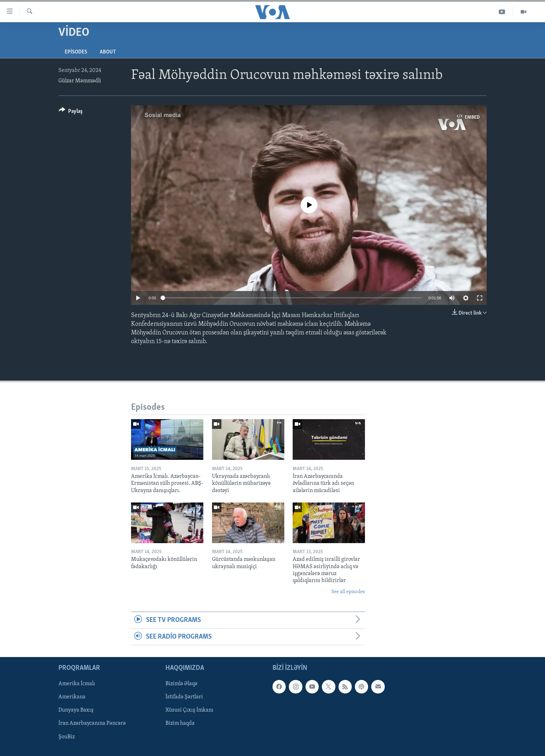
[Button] (71, 112)
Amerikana (72, 697)
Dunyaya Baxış (76, 710)
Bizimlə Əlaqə (181, 684)
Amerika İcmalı (77, 684)
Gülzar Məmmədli (80, 81)
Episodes (76, 52)
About (108, 52)
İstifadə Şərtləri (184, 697)
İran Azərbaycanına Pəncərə (92, 723)
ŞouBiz (67, 737)
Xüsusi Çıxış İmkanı (189, 710)
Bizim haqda (180, 723)
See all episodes (348, 592)
